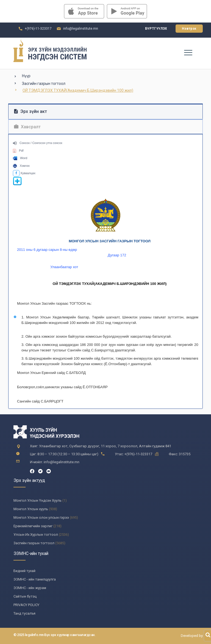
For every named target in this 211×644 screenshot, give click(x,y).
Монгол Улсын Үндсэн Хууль (38, 500)
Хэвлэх (21, 166)
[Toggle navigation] (188, 52)
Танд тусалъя (24, 613)
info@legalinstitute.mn (81, 29)
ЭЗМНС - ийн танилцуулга (35, 579)
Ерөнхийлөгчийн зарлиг (33, 526)
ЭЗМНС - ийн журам (30, 588)
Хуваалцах (24, 173)
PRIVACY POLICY (26, 605)
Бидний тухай (24, 571)
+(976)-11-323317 (38, 29)
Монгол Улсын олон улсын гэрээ (41, 517)
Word (20, 158)
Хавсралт (27, 127)
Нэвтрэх (189, 29)
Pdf (18, 151)
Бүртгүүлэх (156, 29)
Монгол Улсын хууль (31, 509)
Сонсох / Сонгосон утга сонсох (38, 143)
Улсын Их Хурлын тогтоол (36, 535)
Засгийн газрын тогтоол (44, 84)
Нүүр (26, 76)
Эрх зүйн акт (30, 111)
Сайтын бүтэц (25, 596)
